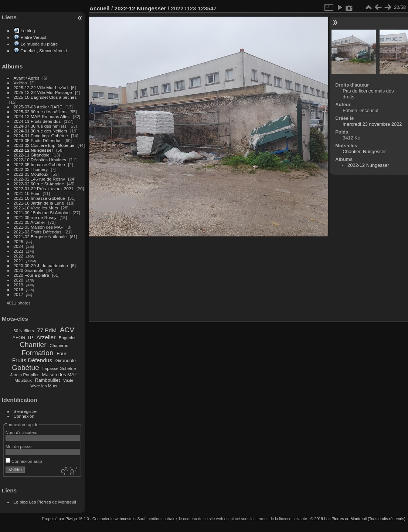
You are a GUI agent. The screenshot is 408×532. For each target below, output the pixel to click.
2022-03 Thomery (31, 169)
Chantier (33, 345)
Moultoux (23, 380)
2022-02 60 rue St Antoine (39, 184)
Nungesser (374, 151)
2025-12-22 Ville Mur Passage (43, 92)
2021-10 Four (27, 193)
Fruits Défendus (32, 360)
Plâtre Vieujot (34, 37)
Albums (12, 66)
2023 (18, 251)
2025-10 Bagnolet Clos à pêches (45, 97)
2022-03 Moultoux (31, 174)
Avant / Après (27, 78)
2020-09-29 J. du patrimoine (41, 265)
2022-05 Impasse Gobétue (39, 164)
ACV (67, 330)
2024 (18, 246)
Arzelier (46, 337)
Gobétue (25, 368)
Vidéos (20, 83)
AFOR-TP (23, 338)
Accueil (100, 8)
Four (61, 353)
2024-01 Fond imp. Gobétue (41, 136)
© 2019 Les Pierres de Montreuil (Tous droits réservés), (358, 519)
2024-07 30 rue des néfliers (40, 126)
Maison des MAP (60, 375)
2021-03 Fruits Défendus (38, 232)
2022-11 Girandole (32, 155)
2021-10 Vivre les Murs (36, 208)
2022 (18, 256)
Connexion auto (24, 461)
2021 (18, 261)
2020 (18, 280)
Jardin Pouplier (25, 375)
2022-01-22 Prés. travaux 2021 (44, 188)
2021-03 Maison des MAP (39, 227)
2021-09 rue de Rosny (35, 217)
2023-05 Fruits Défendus (38, 140)
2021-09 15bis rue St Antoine (42, 213)
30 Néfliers (24, 331)
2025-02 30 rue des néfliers (40, 112)
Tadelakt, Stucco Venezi (44, 50)
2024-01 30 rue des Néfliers (41, 131)
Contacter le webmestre (113, 519)
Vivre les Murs (44, 386)
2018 (18, 289)
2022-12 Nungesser (33, 150)
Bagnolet (67, 338)
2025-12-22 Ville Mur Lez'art (41, 87)
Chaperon (59, 346)
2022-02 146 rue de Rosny (39, 179)
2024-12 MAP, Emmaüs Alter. (42, 116)
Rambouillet (48, 380)
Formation (37, 353)
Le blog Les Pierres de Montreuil (45, 502)
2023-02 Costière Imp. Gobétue (44, 145)
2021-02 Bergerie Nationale (40, 237)
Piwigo (71, 519)
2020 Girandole (28, 270)
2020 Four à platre (31, 275)
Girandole (66, 361)
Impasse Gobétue (59, 368)
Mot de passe (19, 446)
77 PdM (47, 330)
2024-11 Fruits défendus (37, 121)
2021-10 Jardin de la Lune (39, 203)
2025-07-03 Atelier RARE (38, 107)
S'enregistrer (26, 411)
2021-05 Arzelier (30, 222)
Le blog (28, 31)
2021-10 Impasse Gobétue (39, 198)
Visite (68, 380)
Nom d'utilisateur (22, 432)
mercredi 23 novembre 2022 (372, 124)
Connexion (24, 416)
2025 (18, 241)
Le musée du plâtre (39, 44)
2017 (18, 294)
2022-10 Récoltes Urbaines (40, 160)
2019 (18, 285)
